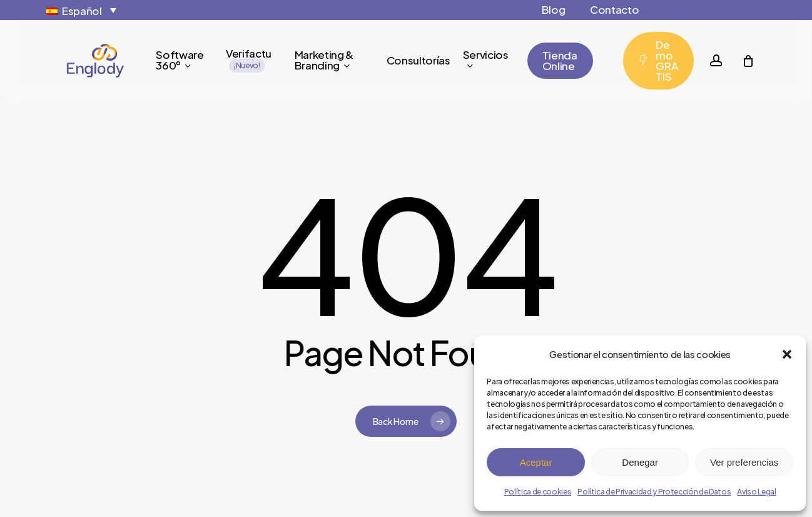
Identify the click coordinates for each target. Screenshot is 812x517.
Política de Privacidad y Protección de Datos (654, 492)
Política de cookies (538, 492)
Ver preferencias (744, 462)
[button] (787, 354)
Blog (554, 9)
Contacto (614, 9)
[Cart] (748, 61)
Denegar (640, 462)
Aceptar (536, 462)
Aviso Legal (756, 492)
